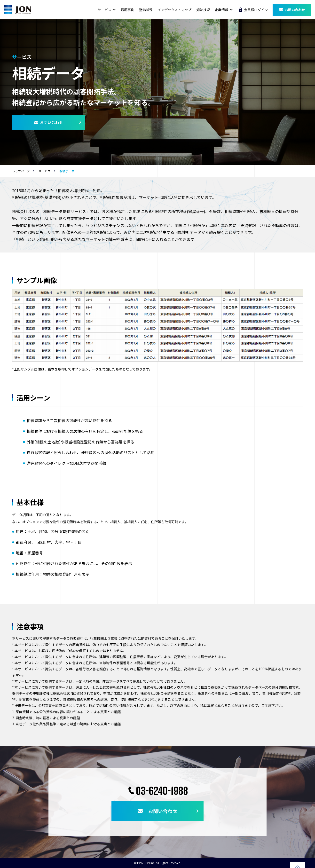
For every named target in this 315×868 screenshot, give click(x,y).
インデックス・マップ (174, 10)
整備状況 (146, 10)
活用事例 (127, 10)
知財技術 (203, 10)
